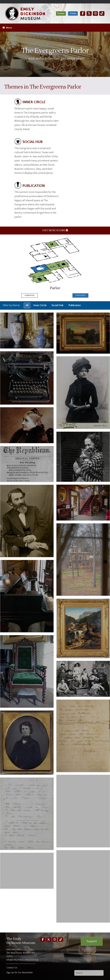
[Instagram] (95, 13)
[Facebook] (83, 13)
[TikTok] (102, 13)
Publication (75, 305)
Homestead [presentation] (30, 295)
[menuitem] (55, 231)
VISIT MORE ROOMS (55, 230)
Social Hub (58, 305)
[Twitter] (89, 13)
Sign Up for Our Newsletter (20, 973)
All (27, 305)
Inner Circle (40, 305)
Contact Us (12, 968)
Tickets (73, 13)
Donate (61, 13)
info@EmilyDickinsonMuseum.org (22, 960)
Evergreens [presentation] (80, 295)
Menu (7, 28)
